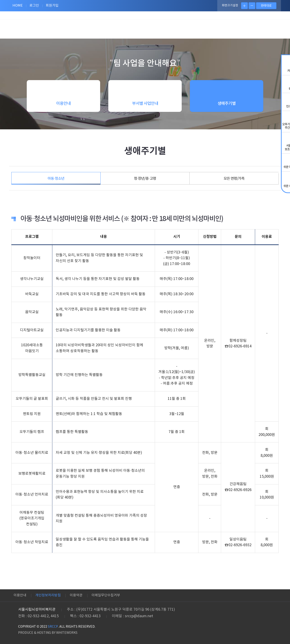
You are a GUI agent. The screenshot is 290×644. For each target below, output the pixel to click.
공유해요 (139, 26)
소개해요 (241, 26)
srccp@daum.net (139, 616)
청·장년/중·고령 (145, 179)
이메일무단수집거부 (106, 595)
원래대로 (266, 6)
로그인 (34, 6)
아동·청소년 (56, 179)
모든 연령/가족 (234, 179)
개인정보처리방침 (48, 595)
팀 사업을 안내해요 (105, 26)
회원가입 (52, 6)
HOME (18, 6)
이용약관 (76, 595)
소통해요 (207, 26)
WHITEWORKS (67, 633)
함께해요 (173, 26)
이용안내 (20, 595)
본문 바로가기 (0, 0)
